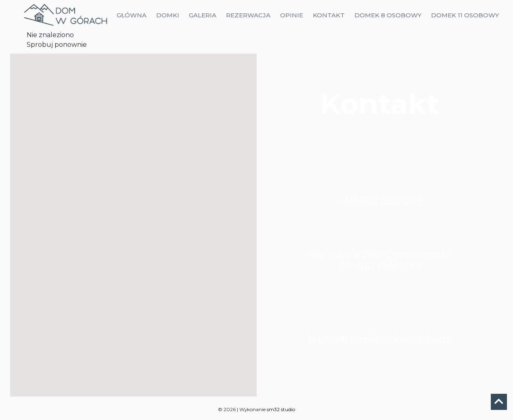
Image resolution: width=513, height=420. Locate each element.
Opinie (292, 15)
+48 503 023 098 (380, 201)
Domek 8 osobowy (388, 15)
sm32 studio (281, 409)
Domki (168, 15)
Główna (132, 15)
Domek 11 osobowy (465, 15)
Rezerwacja (248, 15)
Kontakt (329, 15)
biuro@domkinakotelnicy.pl (380, 339)
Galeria (203, 15)
